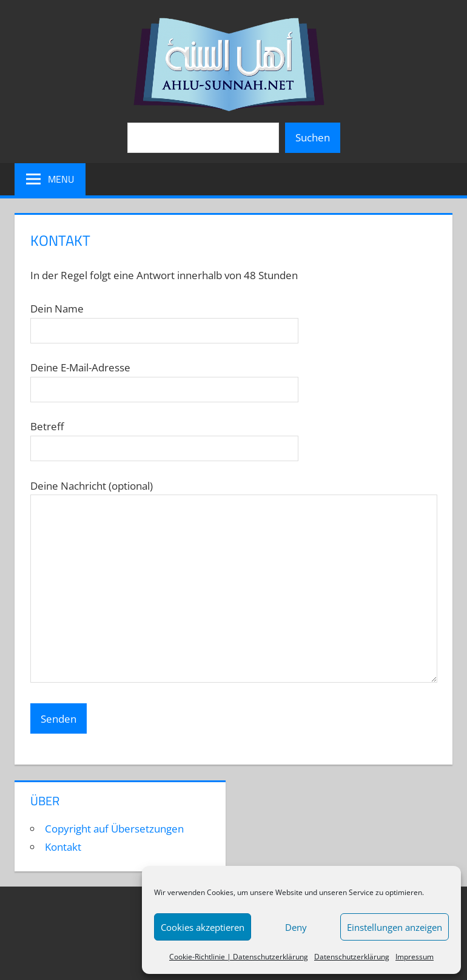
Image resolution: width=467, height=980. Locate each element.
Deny (296, 927)
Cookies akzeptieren (203, 927)
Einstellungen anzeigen (395, 927)
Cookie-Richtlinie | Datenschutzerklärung (239, 957)
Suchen (313, 137)
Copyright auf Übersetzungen (114, 829)
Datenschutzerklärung (352, 957)
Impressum (415, 957)
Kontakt (63, 847)
